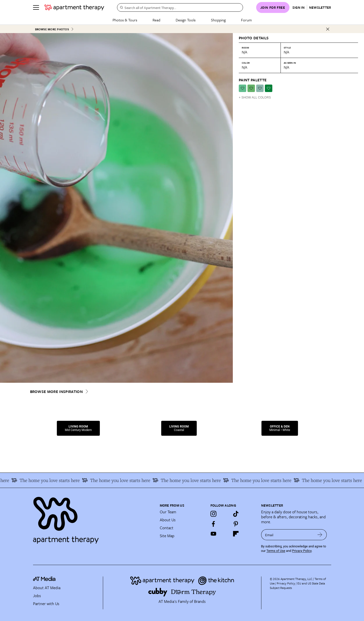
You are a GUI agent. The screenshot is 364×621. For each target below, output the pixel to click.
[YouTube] (213, 533)
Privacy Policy (302, 550)
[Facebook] (213, 524)
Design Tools (186, 20)
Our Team (168, 512)
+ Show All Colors (255, 97)
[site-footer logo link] (44, 579)
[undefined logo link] (74, 7)
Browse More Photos (54, 29)
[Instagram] (213, 514)
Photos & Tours (125, 20)
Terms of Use (276, 550)
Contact (167, 527)
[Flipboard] (236, 533)
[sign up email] (287, 534)
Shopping (218, 20)
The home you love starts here (51, 480)
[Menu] (36, 7)
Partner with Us (46, 603)
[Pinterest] (236, 524)
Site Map (167, 535)
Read (156, 20)
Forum (246, 20)
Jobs (37, 595)
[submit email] (320, 534)
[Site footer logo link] (93, 518)
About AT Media (47, 587)
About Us (168, 520)
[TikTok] (236, 514)
